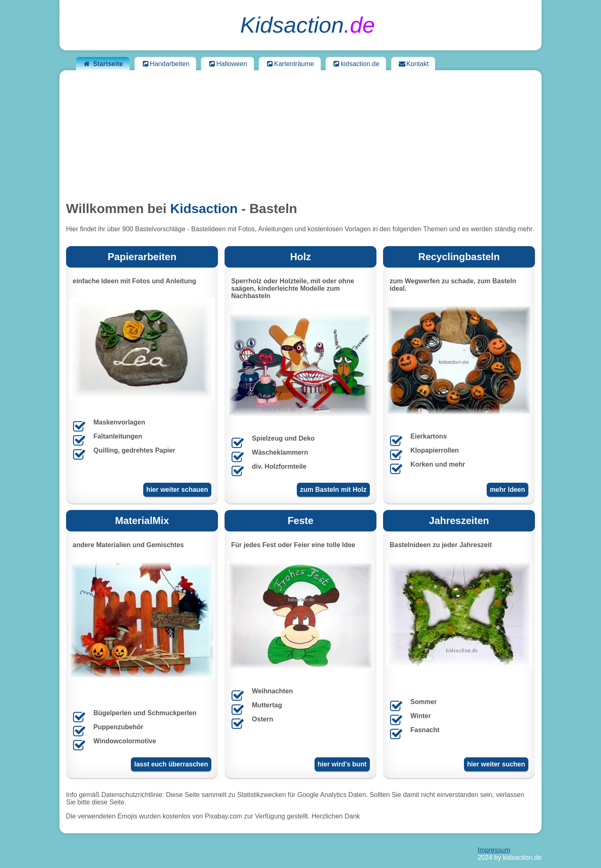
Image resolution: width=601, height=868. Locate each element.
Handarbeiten (165, 64)
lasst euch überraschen (171, 764)
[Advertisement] (300, 135)
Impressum (494, 850)
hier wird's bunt (342, 764)
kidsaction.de (356, 64)
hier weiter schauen (177, 490)
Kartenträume (290, 64)
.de (308, 25)
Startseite (103, 64)
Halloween (227, 64)
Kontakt (413, 64)
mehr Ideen (508, 490)
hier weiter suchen (496, 764)
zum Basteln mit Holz (333, 490)
